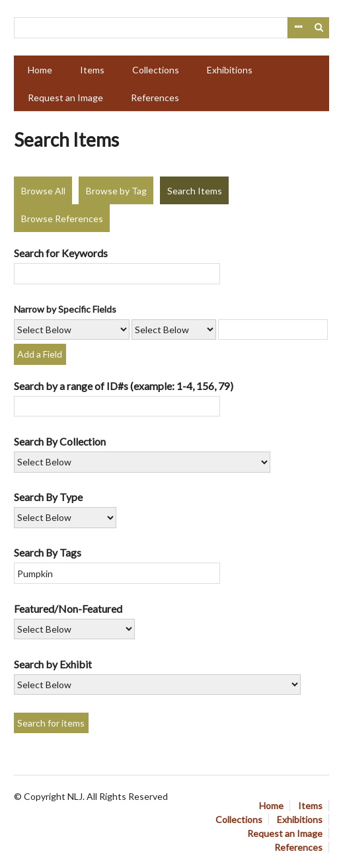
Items (92, 70)
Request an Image (65, 98)
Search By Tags (48, 552)
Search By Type (48, 497)
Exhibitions (230, 70)
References (155, 98)
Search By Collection (60, 441)
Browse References (62, 218)
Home (40, 70)
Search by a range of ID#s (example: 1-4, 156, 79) (124, 386)
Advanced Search (298, 28)
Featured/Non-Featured (68, 609)
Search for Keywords (61, 253)
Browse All (43, 191)
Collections (156, 70)
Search (319, 28)
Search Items (195, 191)
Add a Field (40, 354)
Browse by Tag (116, 191)
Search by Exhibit (53, 664)
